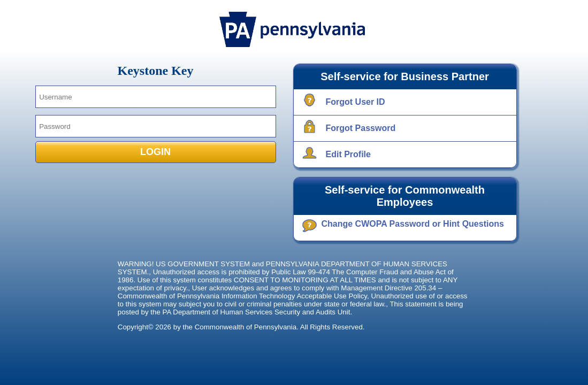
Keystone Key (156, 71)
